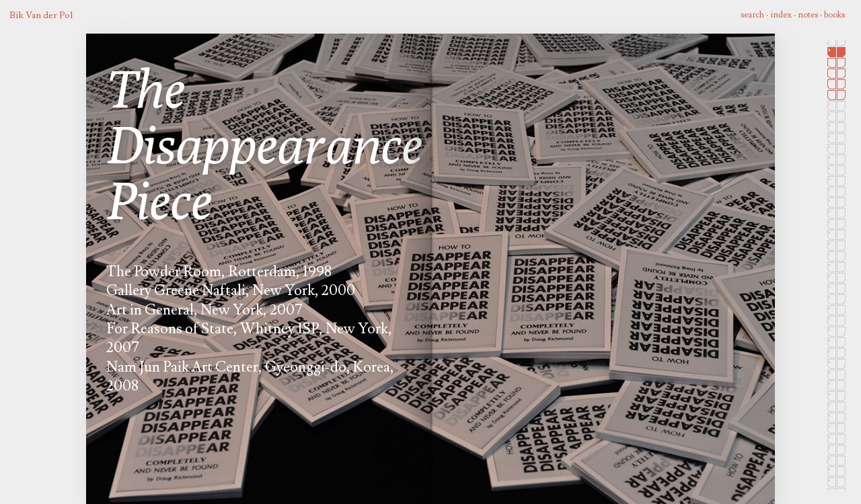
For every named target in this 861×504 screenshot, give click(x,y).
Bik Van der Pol (41, 15)
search (752, 15)
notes (808, 15)
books (834, 15)
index (781, 15)
